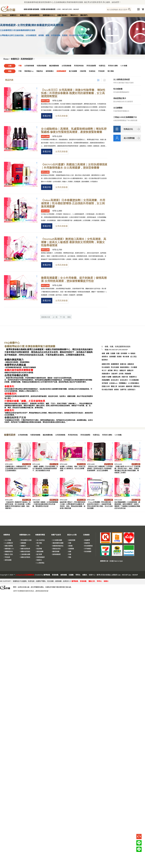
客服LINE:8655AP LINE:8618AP (116, 350)
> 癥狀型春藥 (55, 552)
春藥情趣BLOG (48, 15)
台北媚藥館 (118, 108)
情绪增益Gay (29, 71)
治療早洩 (123, 390)
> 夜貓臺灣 (86, 540)
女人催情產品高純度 (122, 79)
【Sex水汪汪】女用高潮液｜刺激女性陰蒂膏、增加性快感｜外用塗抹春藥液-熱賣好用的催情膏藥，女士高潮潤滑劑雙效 (73, 93)
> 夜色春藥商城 (88, 546)
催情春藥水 (50, 71)
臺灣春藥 (47, 575)
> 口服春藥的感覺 (25, 554)
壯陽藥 (113, 353)
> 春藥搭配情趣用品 (57, 546)
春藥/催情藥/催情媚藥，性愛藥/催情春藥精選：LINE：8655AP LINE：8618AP (51, 9)
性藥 (118, 353)
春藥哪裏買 (115, 364)
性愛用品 (102, 66)
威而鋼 (110, 370)
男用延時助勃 (79, 66)
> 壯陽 (69, 543)
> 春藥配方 (23, 546)
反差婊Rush (113, 383)
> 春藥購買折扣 (8, 552)
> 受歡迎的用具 (56, 549)
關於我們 (84, 15)
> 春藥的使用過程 (25, 552)
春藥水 (85, 575)
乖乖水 (78, 575)
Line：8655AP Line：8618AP (128, 575)
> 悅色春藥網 (87, 552)
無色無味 (122, 386)
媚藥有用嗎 (106, 364)
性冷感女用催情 (107, 390)
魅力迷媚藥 (73, 71)
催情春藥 (64, 575)
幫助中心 (74, 15)
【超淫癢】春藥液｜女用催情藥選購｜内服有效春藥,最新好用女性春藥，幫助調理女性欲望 (45, 504)
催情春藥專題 (34, 15)
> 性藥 (69, 554)
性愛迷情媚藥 (42, 66)
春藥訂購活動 (62, 15)
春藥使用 (23, 15)
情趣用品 (40, 71)
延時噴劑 (124, 353)
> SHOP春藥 (7, 540)
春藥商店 (13, 15)
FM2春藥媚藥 (134, 380)
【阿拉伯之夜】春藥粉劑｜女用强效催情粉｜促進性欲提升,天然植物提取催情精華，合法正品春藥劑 (100, 469)
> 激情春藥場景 (56, 554)
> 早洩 (37, 546)
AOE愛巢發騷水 (133, 383)
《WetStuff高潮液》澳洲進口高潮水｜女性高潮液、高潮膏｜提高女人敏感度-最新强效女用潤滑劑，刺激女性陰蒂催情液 (74, 242)
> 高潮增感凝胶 (40, 557)
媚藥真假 (131, 364)
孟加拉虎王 (124, 380)
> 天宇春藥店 (87, 549)
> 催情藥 (70, 546)
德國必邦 (123, 370)
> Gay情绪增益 (40, 563)
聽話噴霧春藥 (54, 66)
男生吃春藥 (115, 367)
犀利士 (116, 370)
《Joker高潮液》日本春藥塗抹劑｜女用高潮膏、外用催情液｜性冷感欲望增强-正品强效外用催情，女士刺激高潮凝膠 (73, 203)
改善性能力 (131, 390)
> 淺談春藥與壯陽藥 (57, 543)
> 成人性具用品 (40, 540)
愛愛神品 (137, 386)
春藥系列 (9, 386)
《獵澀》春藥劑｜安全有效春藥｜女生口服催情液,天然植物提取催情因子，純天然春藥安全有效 (45, 469)
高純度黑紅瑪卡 (120, 98)
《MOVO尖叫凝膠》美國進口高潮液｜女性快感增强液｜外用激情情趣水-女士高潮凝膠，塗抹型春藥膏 (74, 166)
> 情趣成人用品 (8, 554)
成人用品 (133, 357)
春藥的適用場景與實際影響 (19, 370)
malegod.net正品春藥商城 (25, 575)
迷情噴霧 (112, 357)
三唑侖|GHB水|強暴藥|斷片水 (125, 117)
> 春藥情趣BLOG (9, 549)
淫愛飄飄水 (123, 383)
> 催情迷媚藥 (7, 560)
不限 (20, 66)
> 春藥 (69, 552)
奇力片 (104, 370)
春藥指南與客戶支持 (15, 418)
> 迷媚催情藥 (71, 540)
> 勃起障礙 (39, 549)
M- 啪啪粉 (132, 353)
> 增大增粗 (39, 543)
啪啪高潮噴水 (125, 367)
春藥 (103, 353)
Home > (7, 59)
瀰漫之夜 (92, 581)
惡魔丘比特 (106, 386)
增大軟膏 (126, 357)
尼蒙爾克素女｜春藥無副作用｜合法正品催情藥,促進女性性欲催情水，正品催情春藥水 (18, 469)
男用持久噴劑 (113, 66)
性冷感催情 (106, 367)
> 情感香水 (39, 560)
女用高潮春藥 (66, 66)
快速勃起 (92, 71)
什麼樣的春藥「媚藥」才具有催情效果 (25, 401)
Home (4, 15)
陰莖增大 (105, 360)
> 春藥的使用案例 (25, 557)
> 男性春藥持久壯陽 (25, 540)
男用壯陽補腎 (91, 66)
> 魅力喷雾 (39, 554)
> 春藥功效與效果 (25, 549)
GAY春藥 (124, 66)
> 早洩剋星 (7, 557)
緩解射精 (129, 386)
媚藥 (108, 353)
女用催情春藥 (29, 66)
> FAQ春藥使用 (8, 543)
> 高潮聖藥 (71, 549)
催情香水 (105, 357)
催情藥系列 (10, 394)
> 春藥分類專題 (8, 546)
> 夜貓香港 (86, 543)
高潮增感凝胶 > (28, 59)
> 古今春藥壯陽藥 (57, 540)
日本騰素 (134, 367)
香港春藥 (55, 575)
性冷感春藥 (118, 89)
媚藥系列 (9, 410)
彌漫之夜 (114, 386)
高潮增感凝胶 (61, 71)
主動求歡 (83, 71)
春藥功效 (123, 364)
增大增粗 (111, 71)
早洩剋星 (101, 71)
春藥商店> (15, 59)
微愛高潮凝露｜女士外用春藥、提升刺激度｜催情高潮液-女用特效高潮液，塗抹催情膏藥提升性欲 (74, 279)
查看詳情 (47, 116)
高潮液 (119, 357)
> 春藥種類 (23, 543)
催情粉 (116, 390)
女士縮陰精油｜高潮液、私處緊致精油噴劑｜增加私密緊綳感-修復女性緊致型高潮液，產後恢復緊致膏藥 (74, 130)
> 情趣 (69, 557)
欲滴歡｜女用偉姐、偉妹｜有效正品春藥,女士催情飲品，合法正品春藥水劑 (73, 469)
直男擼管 (105, 383)
